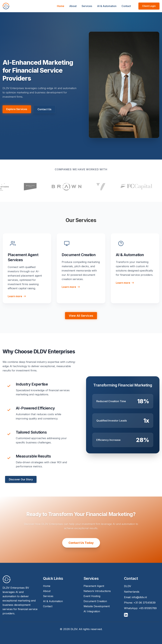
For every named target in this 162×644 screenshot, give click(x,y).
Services (87, 6)
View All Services (81, 316)
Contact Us (44, 109)
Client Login (149, 6)
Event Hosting (92, 596)
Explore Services (17, 109)
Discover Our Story (21, 479)
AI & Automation (107, 6)
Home (61, 6)
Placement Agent (94, 586)
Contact (126, 6)
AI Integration (92, 611)
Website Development (97, 606)
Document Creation (95, 601)
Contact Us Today (81, 543)
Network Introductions (97, 591)
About (73, 6)
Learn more (17, 296)
